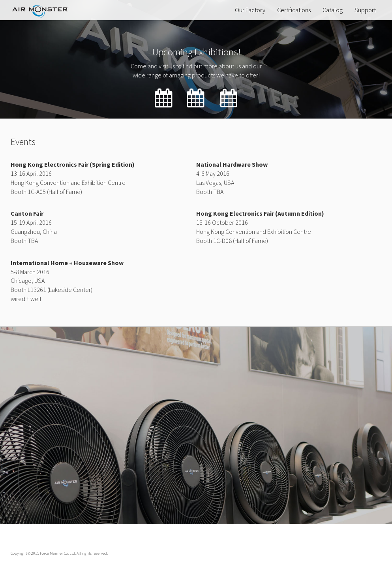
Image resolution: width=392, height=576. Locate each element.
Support (365, 10)
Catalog (333, 10)
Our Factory (250, 10)
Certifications (294, 10)
